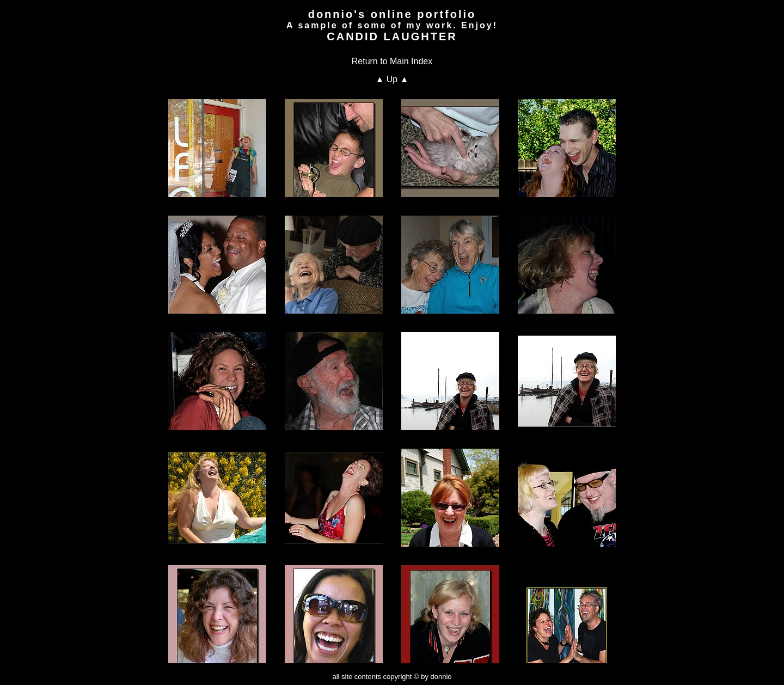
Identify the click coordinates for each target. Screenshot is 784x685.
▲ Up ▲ (392, 79)
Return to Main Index (392, 61)
